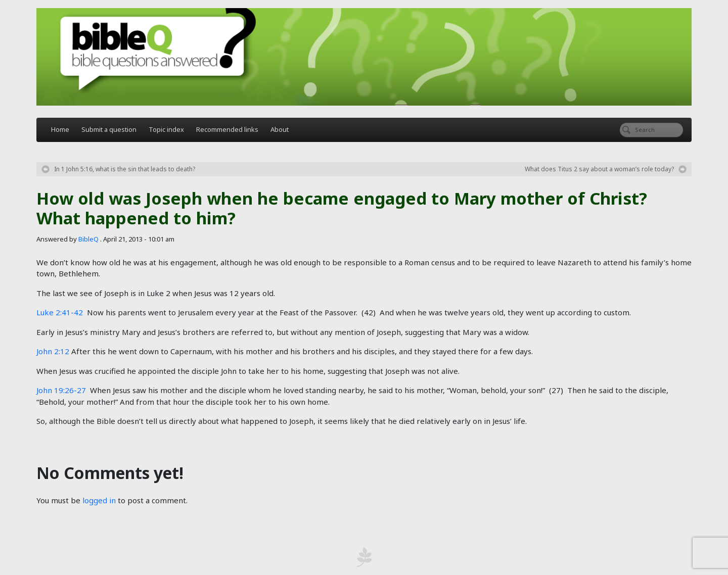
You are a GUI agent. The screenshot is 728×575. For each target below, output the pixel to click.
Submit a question (109, 129)
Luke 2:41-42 (60, 312)
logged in (99, 500)
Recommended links (227, 129)
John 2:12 (53, 351)
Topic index (166, 129)
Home (60, 129)
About (280, 129)
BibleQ (88, 239)
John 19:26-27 (61, 390)
